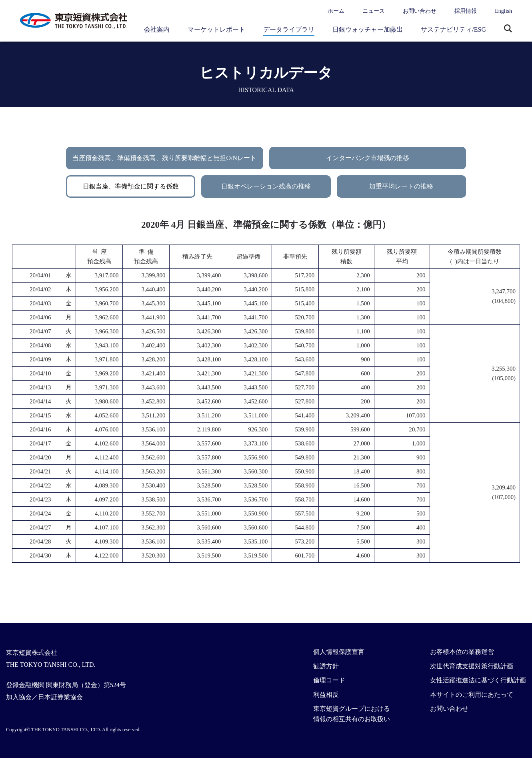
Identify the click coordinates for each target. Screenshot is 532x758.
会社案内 (157, 29)
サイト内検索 (508, 29)
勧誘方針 (326, 666)
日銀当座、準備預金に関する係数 (131, 186)
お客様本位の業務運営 (462, 652)
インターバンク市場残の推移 (368, 158)
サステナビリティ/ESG (453, 29)
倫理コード (329, 680)
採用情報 (466, 11)
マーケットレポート (216, 29)
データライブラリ (289, 29)
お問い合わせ (420, 11)
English (503, 11)
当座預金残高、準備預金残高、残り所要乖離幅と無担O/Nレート (164, 158)
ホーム (336, 11)
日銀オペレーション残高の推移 (266, 186)
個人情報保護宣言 (339, 652)
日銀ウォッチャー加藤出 (368, 29)
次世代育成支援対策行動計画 (472, 666)
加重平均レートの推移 (401, 186)
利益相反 (326, 695)
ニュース (374, 11)
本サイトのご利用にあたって (472, 695)
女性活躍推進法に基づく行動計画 (478, 680)
